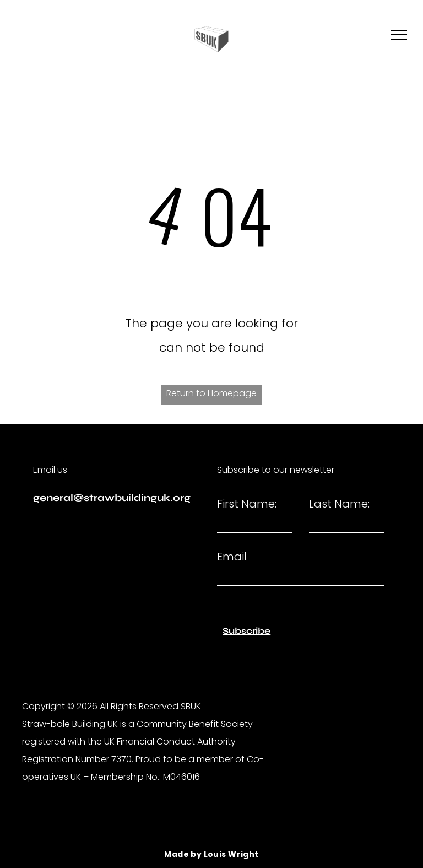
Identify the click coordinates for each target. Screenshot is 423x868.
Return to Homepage (211, 393)
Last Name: (339, 504)
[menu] (399, 35)
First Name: (247, 504)
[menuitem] (211, 854)
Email (232, 557)
